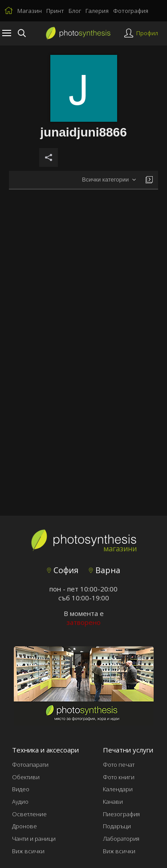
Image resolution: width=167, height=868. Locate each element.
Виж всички (28, 851)
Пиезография (121, 814)
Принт (55, 11)
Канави (113, 802)
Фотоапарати (30, 765)
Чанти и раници (34, 839)
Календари (118, 789)
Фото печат (119, 765)
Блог (75, 11)
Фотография (131, 11)
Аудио (20, 802)
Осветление (29, 814)
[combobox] (109, 180)
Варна (104, 570)
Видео (21, 789)
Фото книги (119, 777)
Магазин (30, 11)
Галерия (97, 11)
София (63, 570)
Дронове (24, 826)
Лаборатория (121, 839)
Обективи (26, 777)
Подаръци (117, 826)
